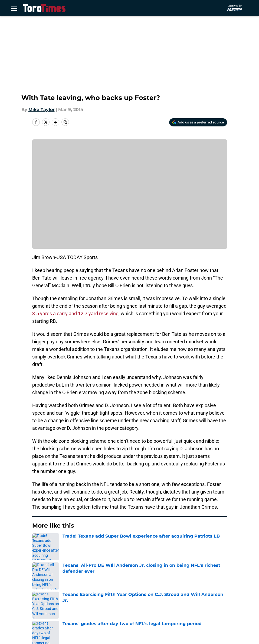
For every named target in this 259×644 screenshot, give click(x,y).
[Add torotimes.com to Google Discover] (198, 122)
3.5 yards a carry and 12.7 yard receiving (75, 313)
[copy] (65, 122)
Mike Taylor (42, 110)
